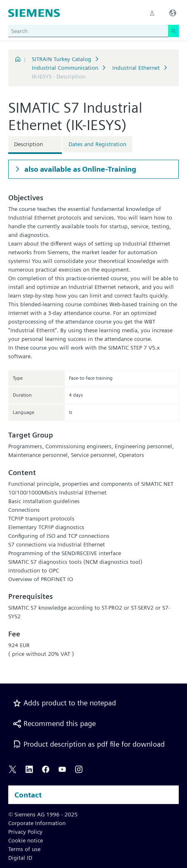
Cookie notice (26, 840)
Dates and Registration (97, 144)
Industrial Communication (65, 68)
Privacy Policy (25, 832)
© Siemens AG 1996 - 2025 (43, 814)
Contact (28, 795)
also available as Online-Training (79, 169)
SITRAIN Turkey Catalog (62, 59)
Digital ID (20, 858)
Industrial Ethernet (136, 68)
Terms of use (24, 849)
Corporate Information (37, 823)
